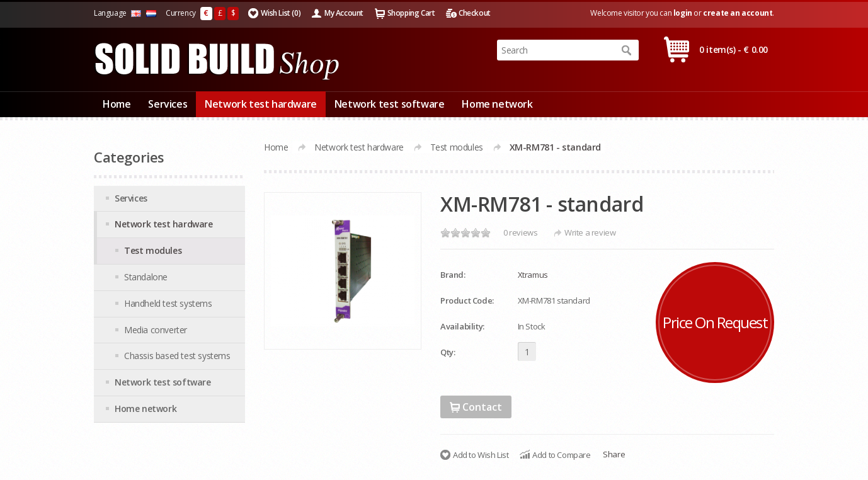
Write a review (590, 232)
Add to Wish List (481, 455)
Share (614, 454)
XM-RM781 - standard (555, 147)
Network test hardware (261, 104)
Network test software (390, 104)
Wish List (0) (281, 13)
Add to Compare (561, 455)
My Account (344, 13)
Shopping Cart (411, 13)
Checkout (475, 13)
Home (117, 104)
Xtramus (533, 275)
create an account (738, 13)
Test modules (457, 147)
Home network (497, 104)
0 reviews (520, 232)
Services (168, 104)
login (683, 13)
